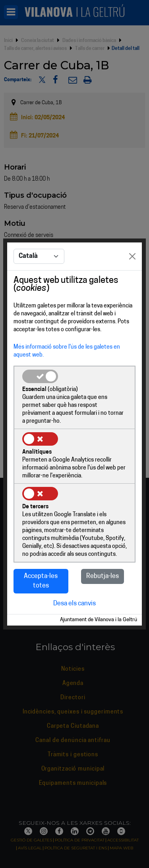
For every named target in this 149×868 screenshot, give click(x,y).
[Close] (132, 256)
